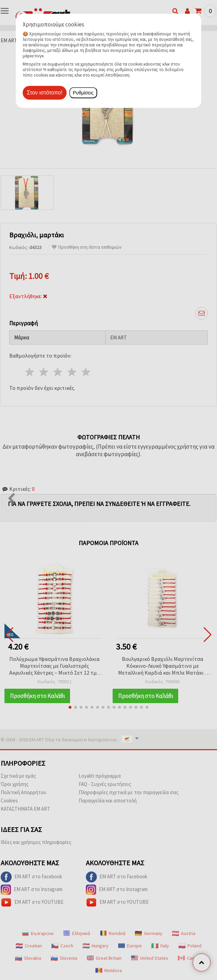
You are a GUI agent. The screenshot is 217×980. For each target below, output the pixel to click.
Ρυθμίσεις (83, 93)
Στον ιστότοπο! (45, 93)
